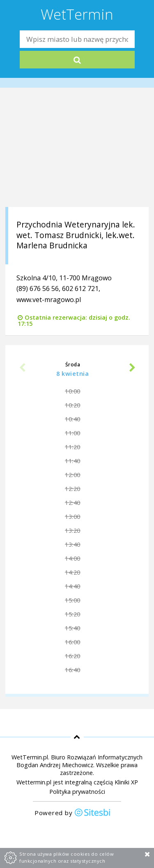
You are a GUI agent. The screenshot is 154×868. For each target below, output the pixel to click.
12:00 (73, 475)
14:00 (73, 558)
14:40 (73, 586)
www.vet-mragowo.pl (49, 300)
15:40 (73, 628)
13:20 (73, 531)
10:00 (73, 391)
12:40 (73, 503)
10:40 (73, 419)
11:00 (73, 433)
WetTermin (77, 14)
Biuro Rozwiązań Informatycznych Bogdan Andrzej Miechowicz (79, 761)
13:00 (73, 517)
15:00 (73, 600)
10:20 (73, 405)
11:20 (73, 447)
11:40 (73, 461)
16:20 (73, 656)
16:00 (73, 642)
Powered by (73, 813)
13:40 (73, 544)
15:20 (73, 614)
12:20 (73, 489)
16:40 (73, 670)
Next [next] (132, 368)
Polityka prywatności (77, 792)
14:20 (73, 572)
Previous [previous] (22, 368)
